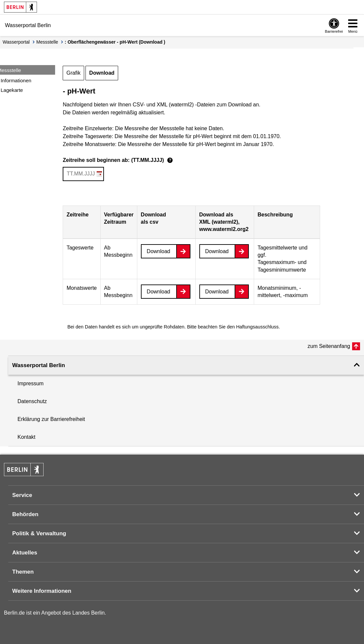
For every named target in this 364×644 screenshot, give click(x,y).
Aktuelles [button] (25, 553)
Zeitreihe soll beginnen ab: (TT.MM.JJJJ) (119, 161)
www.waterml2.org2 (224, 229)
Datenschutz (32, 401)
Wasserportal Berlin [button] (39, 365)
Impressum (31, 383)
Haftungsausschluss (257, 327)
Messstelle (47, 42)
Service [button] (22, 495)
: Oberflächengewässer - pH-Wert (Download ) (115, 42)
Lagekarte (12, 90)
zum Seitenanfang (329, 346)
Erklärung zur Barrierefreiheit (51, 419)
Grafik (73, 73)
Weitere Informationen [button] (42, 591)
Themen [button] (23, 572)
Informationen (16, 80)
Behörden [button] (25, 514)
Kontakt (26, 437)
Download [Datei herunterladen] (159, 251)
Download (102, 73)
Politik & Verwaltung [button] (39, 533)
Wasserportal (16, 42)
